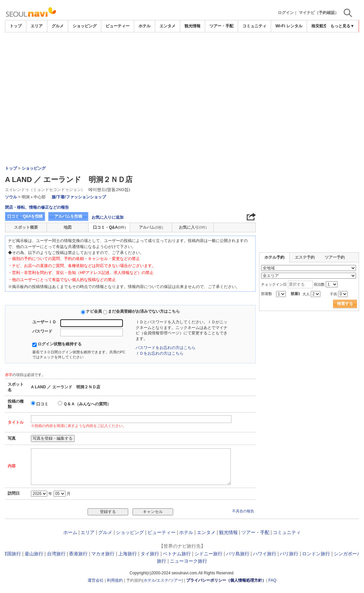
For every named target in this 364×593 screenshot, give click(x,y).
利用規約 (115, 580)
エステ (163, 580)
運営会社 (96, 580)
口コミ (42, 404)
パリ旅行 (289, 554)
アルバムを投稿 (68, 216)
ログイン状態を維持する (60, 344)
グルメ (58, 26)
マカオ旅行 (103, 554)
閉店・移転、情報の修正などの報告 (37, 207)
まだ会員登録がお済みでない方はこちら (144, 311)
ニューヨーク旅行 (188, 561)
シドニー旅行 (208, 554)
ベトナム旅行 (177, 554)
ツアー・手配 (221, 26)
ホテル (145, 26)
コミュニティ (254, 26)
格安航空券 (321, 26)
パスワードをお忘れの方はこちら (166, 348)
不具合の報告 (243, 511)
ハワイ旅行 (265, 554)
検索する (345, 304)
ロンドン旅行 (316, 554)
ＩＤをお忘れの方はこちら (160, 353)
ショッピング (85, 26)
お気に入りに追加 (108, 217)
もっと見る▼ (342, 26)
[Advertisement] (182, 51)
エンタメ (168, 26)
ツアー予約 (335, 257)
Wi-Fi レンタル (289, 26)
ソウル (11, 197)
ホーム (70, 532)
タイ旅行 (150, 554)
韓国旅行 (12, 554)
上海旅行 (128, 554)
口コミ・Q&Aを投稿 (25, 216)
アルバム (151, 227)
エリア (37, 26)
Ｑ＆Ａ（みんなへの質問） (87, 404)
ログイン (286, 13)
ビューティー (118, 26)
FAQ (272, 580)
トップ (16, 26)
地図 (68, 227)
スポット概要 (26, 227)
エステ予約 (305, 257)
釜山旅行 (34, 554)
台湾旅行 (56, 554)
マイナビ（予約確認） (319, 13)
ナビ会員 (94, 311)
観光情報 (192, 26)
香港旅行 (78, 554)
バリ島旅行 (238, 554)
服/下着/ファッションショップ (79, 197)
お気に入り (193, 227)
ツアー (176, 580)
